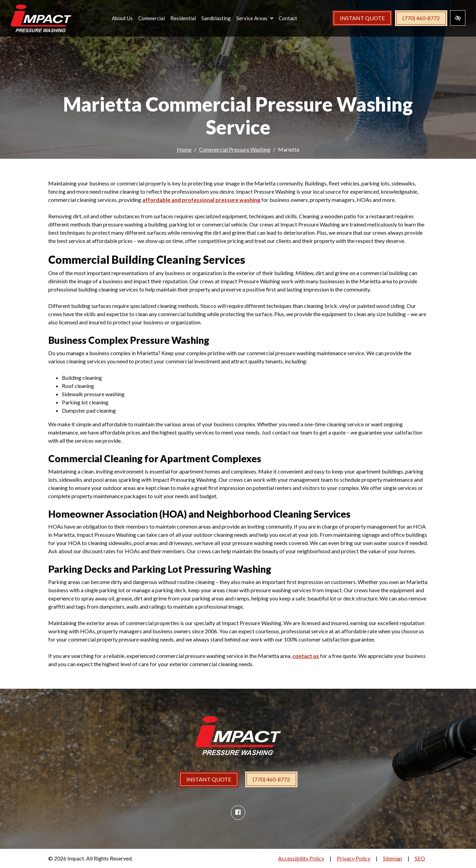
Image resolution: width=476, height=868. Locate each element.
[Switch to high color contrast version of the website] (458, 19)
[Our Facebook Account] (238, 813)
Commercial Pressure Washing (235, 149)
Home (184, 149)
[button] (257, 19)
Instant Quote (362, 19)
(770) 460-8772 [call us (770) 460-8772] (421, 19)
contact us (306, 656)
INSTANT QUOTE (209, 779)
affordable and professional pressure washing (201, 200)
